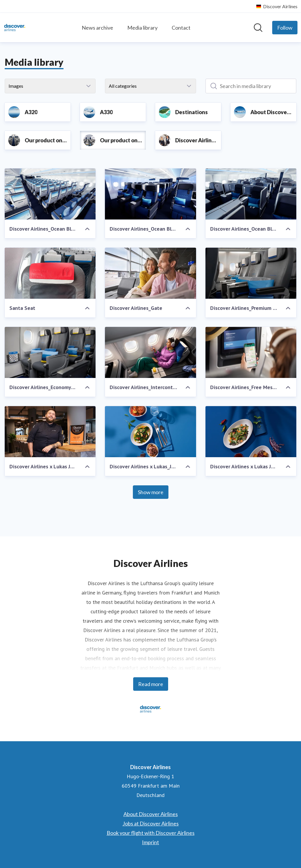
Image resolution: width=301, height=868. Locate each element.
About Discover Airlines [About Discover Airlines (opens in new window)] (151, 814)
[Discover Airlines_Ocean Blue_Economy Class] (50, 194)
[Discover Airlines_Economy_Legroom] (50, 352)
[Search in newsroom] (258, 28)
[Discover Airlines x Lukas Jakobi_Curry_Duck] (251, 432)
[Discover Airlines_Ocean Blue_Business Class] (251, 194)
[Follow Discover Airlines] (285, 28)
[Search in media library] (251, 86)
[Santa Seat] (50, 273)
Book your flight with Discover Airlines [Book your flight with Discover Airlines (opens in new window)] (151, 833)
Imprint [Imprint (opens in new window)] (150, 842)
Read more (151, 684)
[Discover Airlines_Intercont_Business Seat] (150, 352)
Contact (181, 28)
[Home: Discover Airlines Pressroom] (15, 28)
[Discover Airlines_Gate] (150, 273)
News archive (97, 28)
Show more (151, 492)
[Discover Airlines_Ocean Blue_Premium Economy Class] (150, 194)
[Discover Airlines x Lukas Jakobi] (50, 432)
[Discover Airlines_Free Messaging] (251, 352)
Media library (142, 28)
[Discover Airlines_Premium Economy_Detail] (251, 273)
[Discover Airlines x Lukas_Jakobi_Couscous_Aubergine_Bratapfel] (150, 432)
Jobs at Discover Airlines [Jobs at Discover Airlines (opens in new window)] (151, 823)
